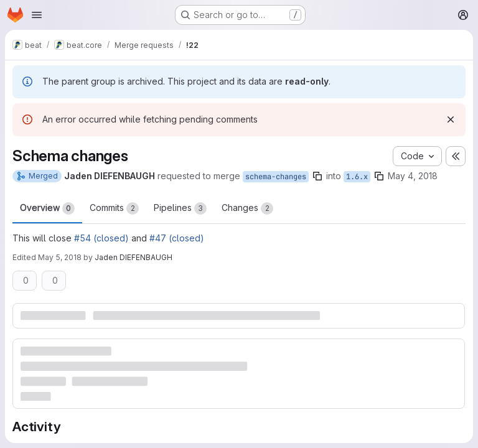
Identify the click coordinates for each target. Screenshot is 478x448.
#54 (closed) (101, 238)
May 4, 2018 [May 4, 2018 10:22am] (413, 176)
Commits (114, 208)
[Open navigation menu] (37, 15)
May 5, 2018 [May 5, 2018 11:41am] (60, 257)
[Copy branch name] (317, 176)
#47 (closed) (177, 238)
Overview (47, 208)
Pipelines (180, 208)
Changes (247, 208)
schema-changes (276, 177)
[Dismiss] (451, 119)
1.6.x (357, 177)
